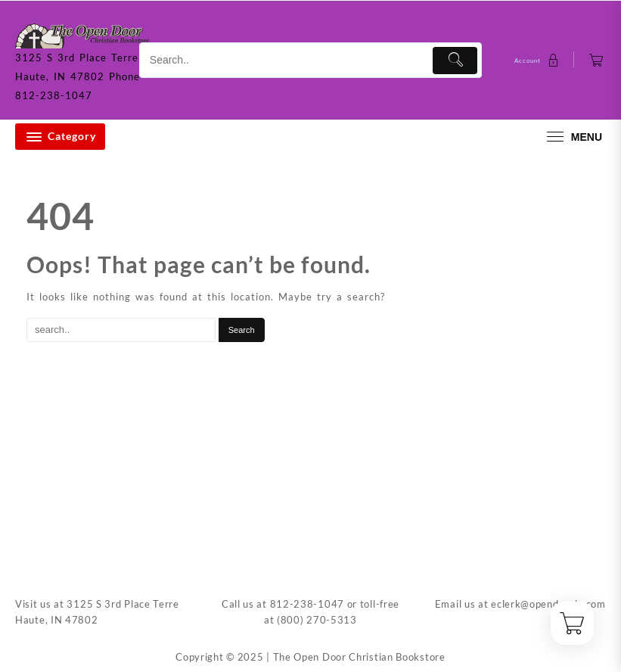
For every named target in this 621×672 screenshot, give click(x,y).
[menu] (573, 137)
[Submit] (455, 61)
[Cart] (596, 60)
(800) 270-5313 (317, 620)
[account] (539, 60)
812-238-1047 (307, 604)
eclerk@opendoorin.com (548, 604)
